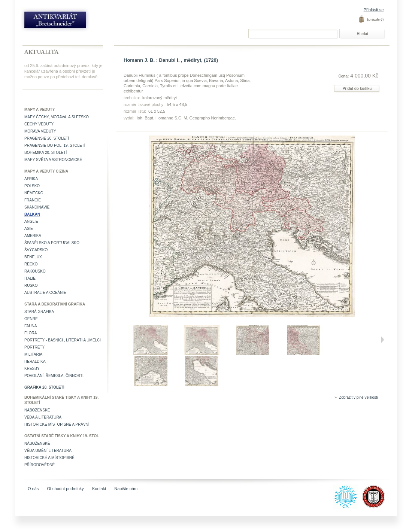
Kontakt (99, 489)
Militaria (33, 354)
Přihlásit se (374, 10)
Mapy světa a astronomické (53, 160)
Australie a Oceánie (45, 293)
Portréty (34, 347)
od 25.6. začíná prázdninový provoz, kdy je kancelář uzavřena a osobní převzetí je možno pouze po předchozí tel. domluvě (63, 71)
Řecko (31, 264)
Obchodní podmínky (65, 489)
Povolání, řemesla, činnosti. (54, 376)
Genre (31, 319)
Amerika (33, 236)
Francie (33, 200)
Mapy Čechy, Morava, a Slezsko (57, 117)
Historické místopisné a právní (57, 424)
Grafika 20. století (44, 387)
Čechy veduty (39, 124)
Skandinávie (37, 207)
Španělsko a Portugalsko (52, 243)
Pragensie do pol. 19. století (55, 145)
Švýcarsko (36, 250)
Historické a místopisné (49, 458)
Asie (29, 229)
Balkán (32, 214)
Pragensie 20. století (47, 138)
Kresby (32, 369)
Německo (34, 193)
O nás (33, 489)
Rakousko (35, 271)
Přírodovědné (40, 465)
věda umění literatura (48, 451)
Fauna (31, 326)
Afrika (31, 179)
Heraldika (35, 361)
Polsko (32, 186)
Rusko (31, 285)
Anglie (31, 221)
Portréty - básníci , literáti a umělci (63, 340)
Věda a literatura (43, 417)
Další (382, 340)
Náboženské (37, 410)
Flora (31, 333)
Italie (30, 278)
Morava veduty (40, 131)
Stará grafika (39, 312)
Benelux (33, 257)
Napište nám (126, 489)
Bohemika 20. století (46, 153)
